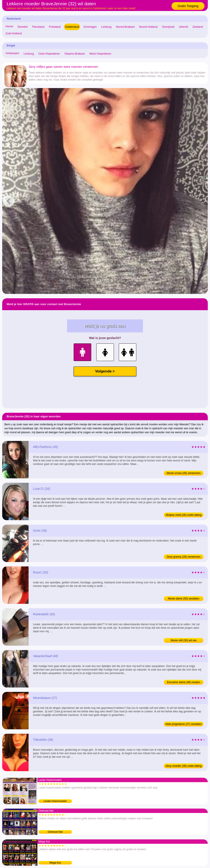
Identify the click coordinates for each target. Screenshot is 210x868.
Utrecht (183, 27)
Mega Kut (55, 863)
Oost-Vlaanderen (49, 54)
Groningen (90, 27)
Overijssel (168, 27)
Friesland (55, 27)
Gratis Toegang (188, 6)
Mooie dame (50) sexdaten (184, 599)
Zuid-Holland (14, 33)
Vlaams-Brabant (74, 54)
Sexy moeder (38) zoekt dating (184, 766)
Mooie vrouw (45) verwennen (184, 473)
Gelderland (72, 27)
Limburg (106, 27)
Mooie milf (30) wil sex (184, 640)
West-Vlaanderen (100, 54)
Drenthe (23, 27)
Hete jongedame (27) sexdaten (184, 724)
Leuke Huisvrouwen (55, 801)
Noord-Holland (148, 27)
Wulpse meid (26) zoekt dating (184, 515)
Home (9, 26)
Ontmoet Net (55, 832)
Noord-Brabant (125, 27)
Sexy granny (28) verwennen (184, 557)
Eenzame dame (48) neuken (184, 682)
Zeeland (198, 27)
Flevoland (38, 27)
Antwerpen (12, 53)
